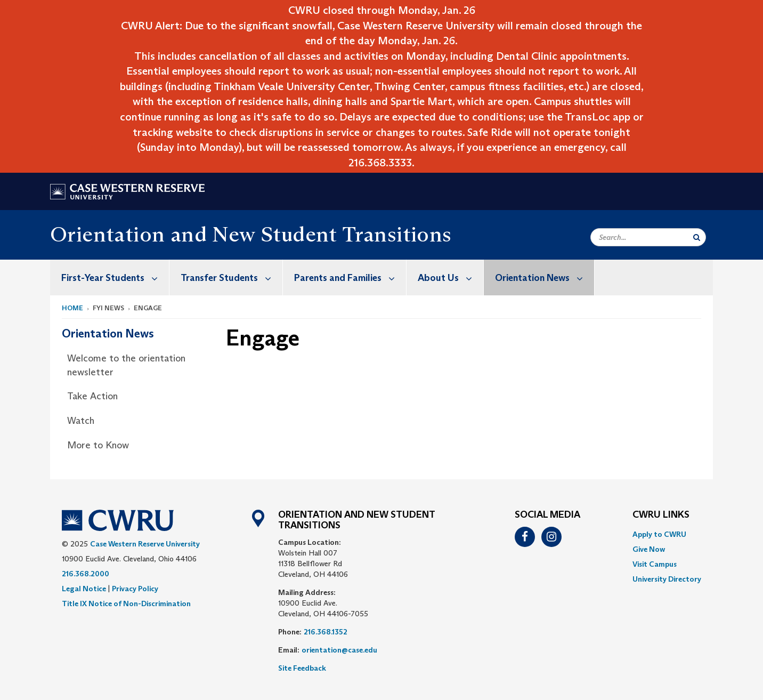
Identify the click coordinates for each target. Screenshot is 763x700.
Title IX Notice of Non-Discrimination (126, 604)
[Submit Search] (697, 237)
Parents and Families (350, 277)
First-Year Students (115, 277)
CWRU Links (661, 515)
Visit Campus (655, 564)
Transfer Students (232, 277)
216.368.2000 (86, 574)
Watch (81, 421)
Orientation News (545, 277)
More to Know (98, 445)
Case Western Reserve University (145, 544)
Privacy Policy (135, 589)
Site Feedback (302, 668)
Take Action (92, 396)
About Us (451, 277)
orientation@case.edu (339, 650)
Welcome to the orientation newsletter (126, 365)
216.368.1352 (326, 632)
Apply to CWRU (659, 534)
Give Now (649, 549)
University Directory (667, 579)
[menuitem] (110, 277)
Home (72, 308)
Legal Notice (84, 589)
